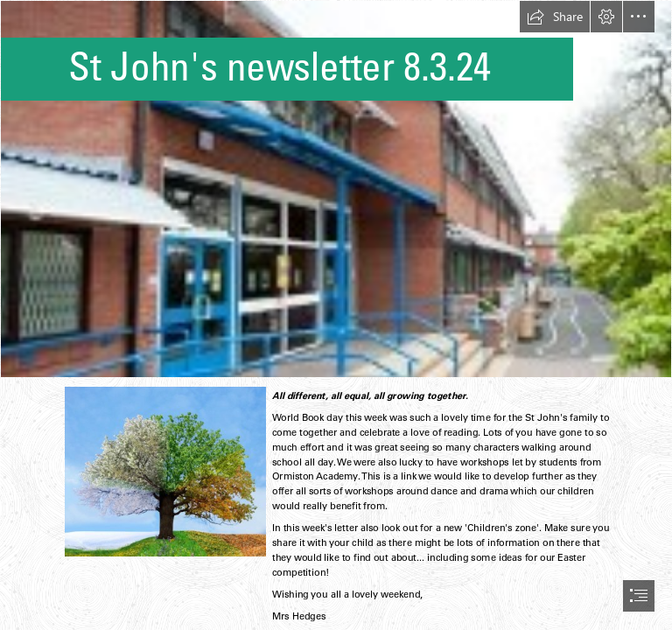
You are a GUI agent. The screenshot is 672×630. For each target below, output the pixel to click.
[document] (336, 315)
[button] (555, 17)
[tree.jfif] (164, 471)
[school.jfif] (336, 189)
